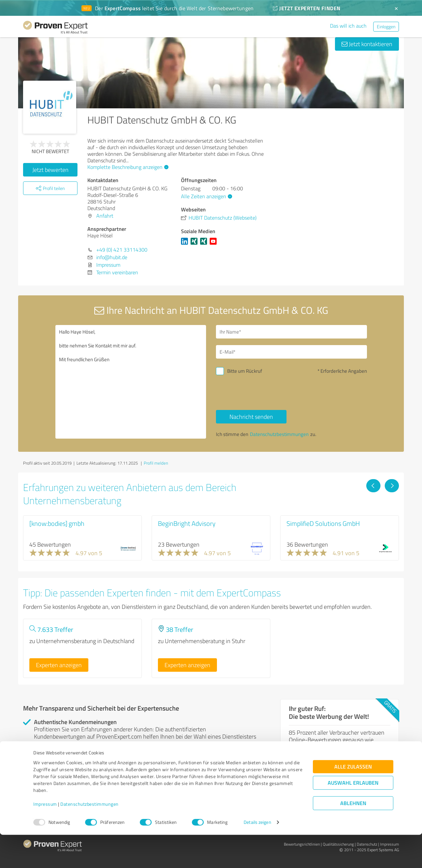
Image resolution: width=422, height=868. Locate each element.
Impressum (45, 837)
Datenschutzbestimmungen (90, 837)
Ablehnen (353, 837)
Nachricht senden (251, 417)
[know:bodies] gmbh (57, 523)
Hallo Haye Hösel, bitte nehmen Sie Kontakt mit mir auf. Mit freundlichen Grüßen (131, 382)
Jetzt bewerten (50, 170)
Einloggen (386, 27)
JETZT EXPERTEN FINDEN (307, 8)
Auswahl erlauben (353, 816)
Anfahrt (105, 216)
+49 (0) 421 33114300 (122, 250)
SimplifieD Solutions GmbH (323, 523)
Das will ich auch (348, 26)
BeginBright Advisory (187, 523)
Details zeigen (257, 856)
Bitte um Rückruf (245, 371)
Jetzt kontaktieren (367, 44)
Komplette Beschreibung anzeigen (127, 167)
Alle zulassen (353, 800)
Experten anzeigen (59, 665)
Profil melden (156, 463)
